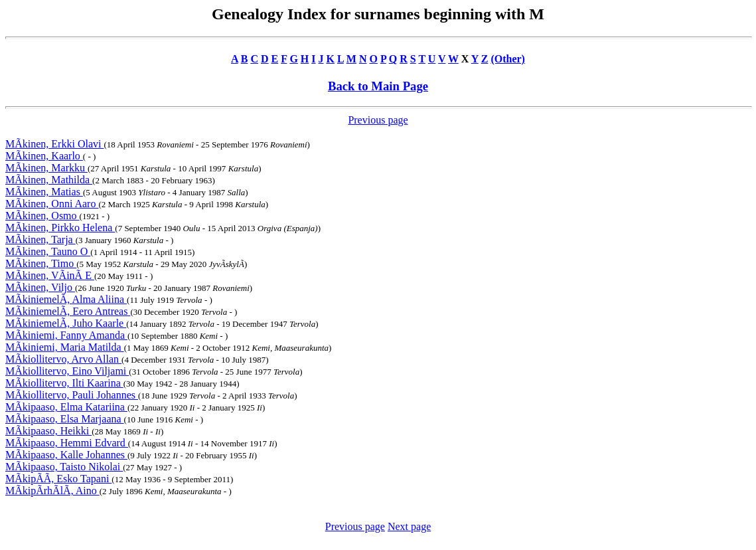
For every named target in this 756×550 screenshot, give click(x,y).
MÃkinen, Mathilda (49, 180)
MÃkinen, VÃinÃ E (50, 275)
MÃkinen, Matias (44, 192)
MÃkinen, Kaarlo (44, 156)
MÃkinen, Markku (46, 168)
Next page (409, 526)
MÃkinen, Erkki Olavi (54, 144)
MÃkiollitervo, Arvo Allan (63, 359)
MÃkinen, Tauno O (48, 251)
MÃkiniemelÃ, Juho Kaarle (66, 323)
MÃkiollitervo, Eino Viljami (67, 371)
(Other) (508, 59)
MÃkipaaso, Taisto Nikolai (64, 467)
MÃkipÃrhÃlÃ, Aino (52, 491)
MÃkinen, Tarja (40, 239)
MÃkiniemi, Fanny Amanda (66, 335)
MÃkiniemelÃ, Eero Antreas (68, 311)
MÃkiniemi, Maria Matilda (65, 347)
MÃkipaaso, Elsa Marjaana (65, 419)
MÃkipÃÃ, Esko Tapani (58, 479)
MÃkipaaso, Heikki (48, 431)
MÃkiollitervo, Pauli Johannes (72, 395)
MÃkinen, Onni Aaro (52, 204)
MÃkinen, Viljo (40, 287)
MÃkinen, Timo (41, 263)
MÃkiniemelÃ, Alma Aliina (66, 299)
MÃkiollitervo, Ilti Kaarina (64, 383)
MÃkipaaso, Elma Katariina (66, 407)
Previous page (378, 120)
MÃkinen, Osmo (42, 216)
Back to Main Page (378, 86)
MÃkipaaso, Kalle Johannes (66, 455)
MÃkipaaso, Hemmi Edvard (67, 443)
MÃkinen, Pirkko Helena (60, 228)
